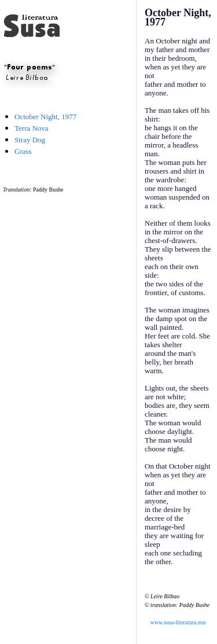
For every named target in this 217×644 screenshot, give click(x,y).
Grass (23, 151)
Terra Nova (32, 128)
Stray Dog (30, 140)
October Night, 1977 (45, 117)
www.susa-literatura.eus (178, 622)
